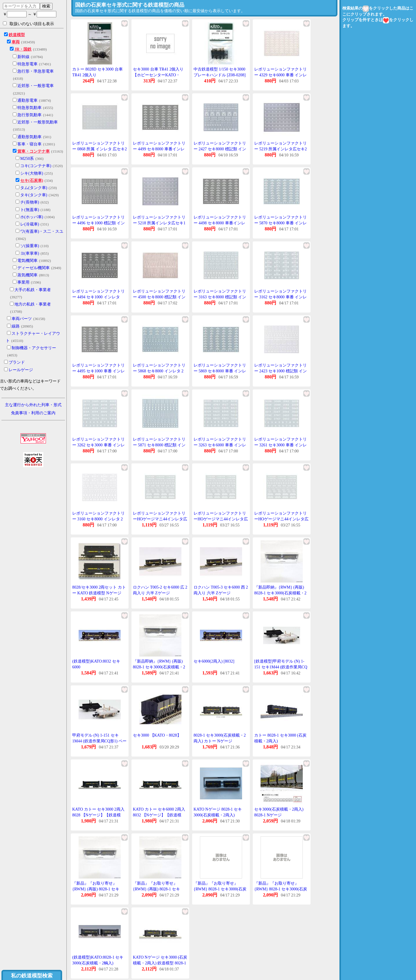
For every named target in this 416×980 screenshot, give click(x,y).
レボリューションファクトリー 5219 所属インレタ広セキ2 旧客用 (281, 149)
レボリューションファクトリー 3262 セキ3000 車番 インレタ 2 (99, 445)
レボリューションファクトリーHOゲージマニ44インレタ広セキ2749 (160, 519)
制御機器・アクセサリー (34, 348)
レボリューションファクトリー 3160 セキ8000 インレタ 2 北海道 (99, 519)
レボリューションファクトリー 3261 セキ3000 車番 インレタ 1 (281, 445)
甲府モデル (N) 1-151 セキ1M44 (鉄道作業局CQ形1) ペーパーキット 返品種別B (99, 741)
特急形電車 (27, 64)
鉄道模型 (17, 35)
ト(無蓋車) (30, 210)
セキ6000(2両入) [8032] (214, 661)
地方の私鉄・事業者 (33, 304)
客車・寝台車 (29, 144)
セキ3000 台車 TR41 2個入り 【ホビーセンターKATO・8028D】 (158, 75)
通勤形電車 (27, 100)
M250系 (27, 159)
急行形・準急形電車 (36, 71)
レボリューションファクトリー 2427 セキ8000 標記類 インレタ (220, 149)
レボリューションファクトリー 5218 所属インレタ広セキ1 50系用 (159, 223)
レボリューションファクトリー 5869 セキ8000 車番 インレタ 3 (220, 371)
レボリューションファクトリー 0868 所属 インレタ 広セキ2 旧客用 (100, 149)
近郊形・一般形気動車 (38, 122)
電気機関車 (27, 261)
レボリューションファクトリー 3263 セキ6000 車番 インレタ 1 (220, 445)
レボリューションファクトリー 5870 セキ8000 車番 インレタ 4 (281, 223)
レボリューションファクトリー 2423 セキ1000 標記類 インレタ (281, 371)
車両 (16, 42)
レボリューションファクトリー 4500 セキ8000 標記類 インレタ (159, 297)
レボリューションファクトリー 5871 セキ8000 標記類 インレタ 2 (159, 445)
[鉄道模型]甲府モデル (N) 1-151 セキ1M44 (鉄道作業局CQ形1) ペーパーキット (281, 667)
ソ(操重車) (30, 246)
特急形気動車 (29, 108)
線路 (16, 326)
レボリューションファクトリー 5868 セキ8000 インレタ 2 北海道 (159, 371)
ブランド (17, 362)
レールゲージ (21, 370)
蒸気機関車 (27, 275)
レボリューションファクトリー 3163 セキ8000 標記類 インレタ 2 (220, 297)
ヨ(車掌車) (30, 253)
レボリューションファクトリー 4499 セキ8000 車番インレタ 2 (159, 149)
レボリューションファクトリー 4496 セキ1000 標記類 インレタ (99, 223)
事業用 (23, 282)
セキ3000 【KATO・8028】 (157, 735)
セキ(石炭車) (32, 181)
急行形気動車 (29, 115)
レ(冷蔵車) (30, 224)
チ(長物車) (30, 202)
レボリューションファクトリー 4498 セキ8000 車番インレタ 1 (220, 223)
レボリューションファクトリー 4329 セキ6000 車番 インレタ (281, 75)
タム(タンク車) (34, 188)
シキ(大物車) (32, 173)
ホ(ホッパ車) (32, 217)
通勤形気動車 (29, 137)
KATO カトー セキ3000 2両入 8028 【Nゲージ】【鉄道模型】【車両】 (98, 815)
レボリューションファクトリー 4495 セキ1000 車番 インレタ (99, 371)
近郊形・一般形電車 (36, 86)
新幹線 (23, 57)
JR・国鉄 (23, 49)
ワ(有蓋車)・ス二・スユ (42, 231)
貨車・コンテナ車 (34, 151)
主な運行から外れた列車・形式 (33, 405)
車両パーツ (22, 319)
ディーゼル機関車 (34, 268)
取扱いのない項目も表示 (28, 24)
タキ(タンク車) (34, 195)
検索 (46, 6)
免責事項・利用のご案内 (33, 413)
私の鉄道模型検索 (32, 976)
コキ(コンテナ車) (36, 166)
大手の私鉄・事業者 (33, 290)
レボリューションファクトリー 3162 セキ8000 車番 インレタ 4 (281, 297)
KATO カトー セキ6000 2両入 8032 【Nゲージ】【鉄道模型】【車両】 (159, 815)
